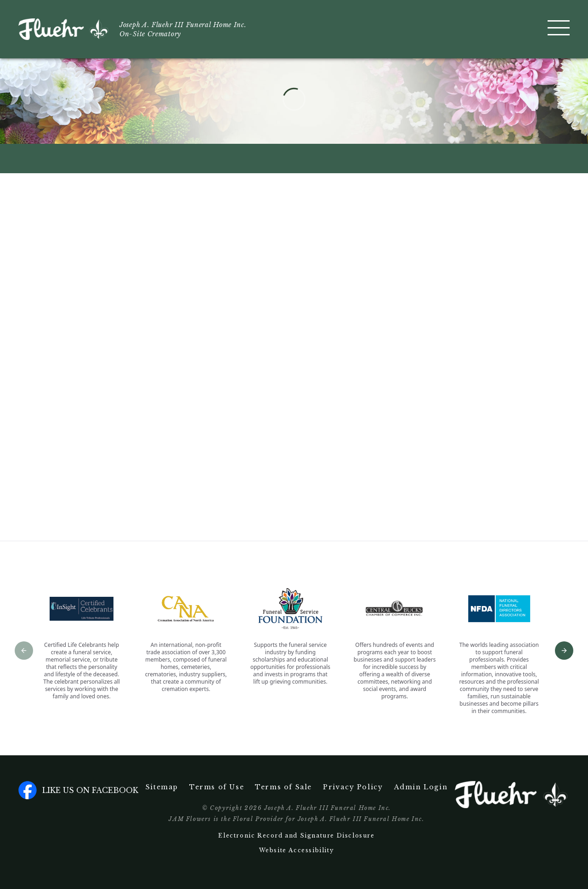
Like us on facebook (78, 790)
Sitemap (162, 787)
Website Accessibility (297, 850)
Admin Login (421, 787)
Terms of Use (217, 787)
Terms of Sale (283, 787)
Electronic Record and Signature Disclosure (296, 835)
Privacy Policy (353, 787)
